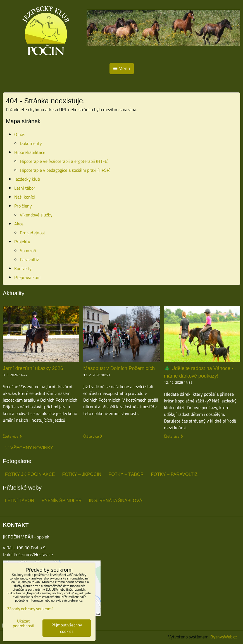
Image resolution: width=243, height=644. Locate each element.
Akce (19, 224)
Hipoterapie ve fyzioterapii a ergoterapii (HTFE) (64, 161)
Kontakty (23, 268)
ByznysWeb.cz (224, 637)
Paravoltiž (29, 259)
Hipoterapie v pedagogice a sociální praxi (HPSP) (65, 170)
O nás (20, 134)
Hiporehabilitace (30, 152)
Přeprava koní (27, 277)
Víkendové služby (36, 215)
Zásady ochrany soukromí (30, 609)
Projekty (22, 242)
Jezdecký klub (27, 179)
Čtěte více (11, 436)
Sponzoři (28, 251)
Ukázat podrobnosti (23, 623)
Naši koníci (25, 197)
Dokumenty (31, 143)
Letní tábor (25, 188)
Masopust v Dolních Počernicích (119, 368)
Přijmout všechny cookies (67, 628)
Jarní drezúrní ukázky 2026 (33, 368)
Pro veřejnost (33, 233)
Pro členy (23, 206)
